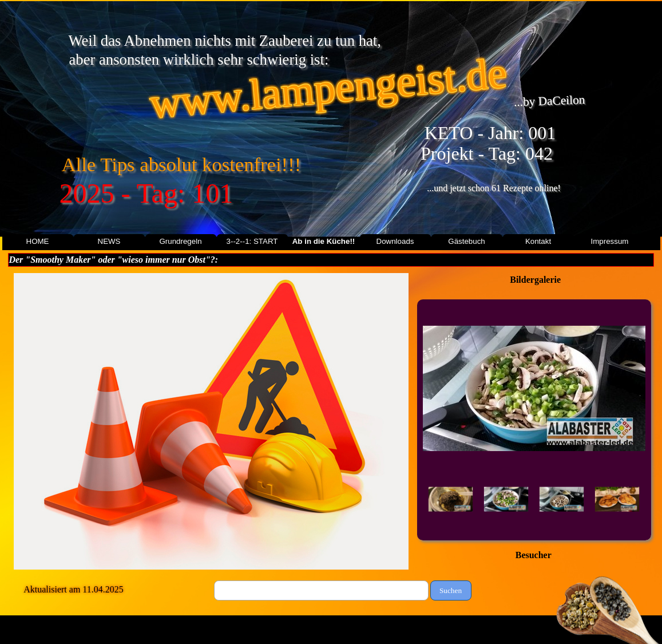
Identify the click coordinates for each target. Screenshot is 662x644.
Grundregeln (180, 241)
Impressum (610, 241)
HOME (38, 241)
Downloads (395, 241)
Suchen (451, 590)
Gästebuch (466, 241)
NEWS (109, 241)
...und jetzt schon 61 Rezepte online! (494, 188)
